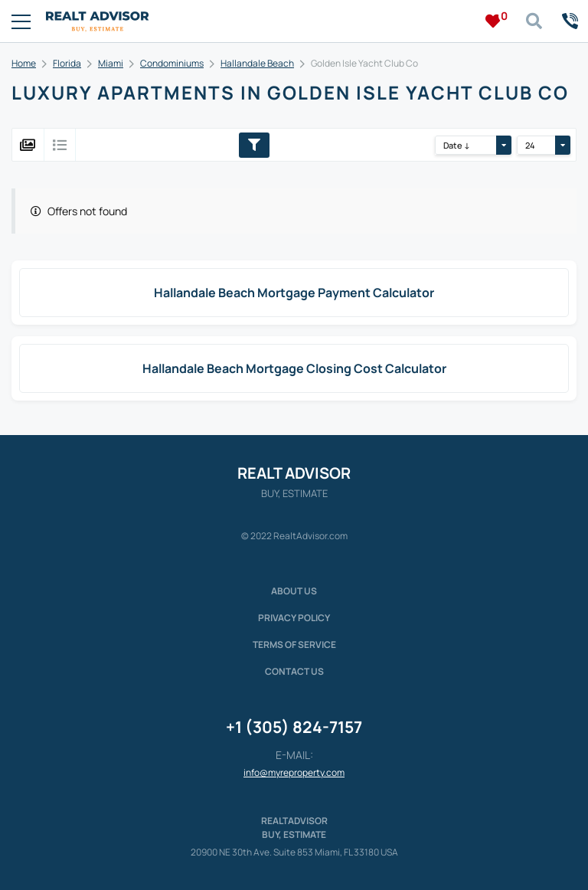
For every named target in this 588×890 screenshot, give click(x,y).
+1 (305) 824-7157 (294, 727)
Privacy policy (294, 618)
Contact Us (294, 671)
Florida (67, 63)
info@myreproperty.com (294, 772)
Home (24, 63)
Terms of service (294, 645)
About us (294, 591)
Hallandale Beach (257, 63)
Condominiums (172, 63)
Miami (111, 63)
